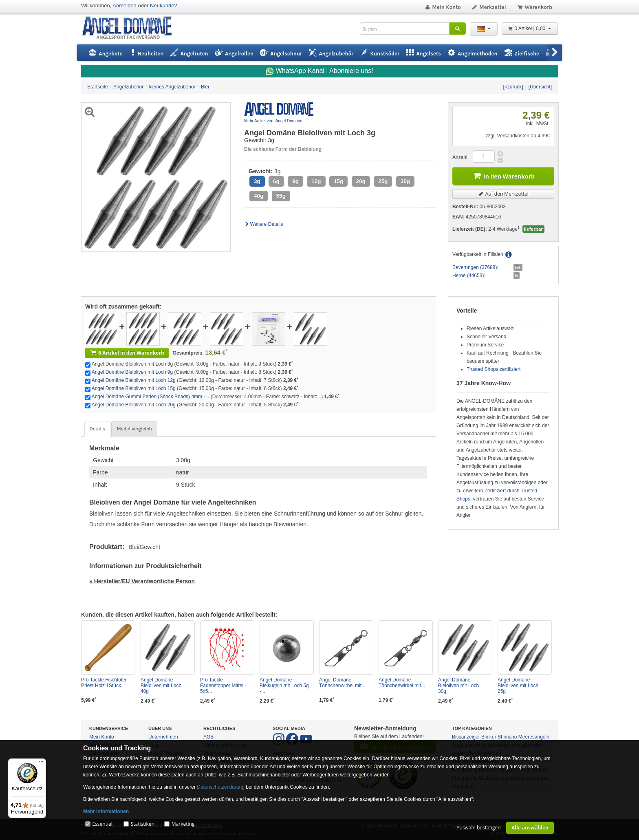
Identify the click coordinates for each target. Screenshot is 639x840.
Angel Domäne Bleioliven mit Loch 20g (134, 405)
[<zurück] (513, 87)
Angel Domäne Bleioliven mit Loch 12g (134, 380)
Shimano (507, 737)
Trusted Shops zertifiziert (494, 369)
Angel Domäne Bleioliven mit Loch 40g (161, 686)
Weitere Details (264, 224)
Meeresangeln (534, 737)
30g (405, 181)
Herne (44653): (469, 276)
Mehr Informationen (106, 811)
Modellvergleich (134, 429)
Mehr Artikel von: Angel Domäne (273, 121)
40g (259, 196)
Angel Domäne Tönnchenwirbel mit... (342, 683)
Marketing (183, 824)
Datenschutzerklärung (221, 787)
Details (97, 429)
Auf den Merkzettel (503, 194)
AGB (208, 737)
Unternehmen (163, 737)
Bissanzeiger (466, 737)
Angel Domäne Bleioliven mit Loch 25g (518, 686)
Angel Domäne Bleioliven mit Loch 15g (134, 388)
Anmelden (124, 6)
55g (281, 196)
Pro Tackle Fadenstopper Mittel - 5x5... (223, 686)
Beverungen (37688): (475, 267)
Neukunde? (164, 6)
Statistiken (143, 824)
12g (316, 181)
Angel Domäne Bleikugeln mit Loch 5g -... (284, 686)
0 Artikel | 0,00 (530, 29)
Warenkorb (534, 7)
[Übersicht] (540, 87)
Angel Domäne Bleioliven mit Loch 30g (458, 686)
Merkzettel (489, 7)
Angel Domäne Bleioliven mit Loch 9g (132, 372)
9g (295, 181)
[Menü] (41, 763)
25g (383, 181)
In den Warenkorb (503, 175)
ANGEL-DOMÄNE (131, 28)
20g (361, 181)
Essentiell (103, 824)
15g (338, 181)
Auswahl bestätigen (479, 828)
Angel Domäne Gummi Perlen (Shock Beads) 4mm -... (151, 397)
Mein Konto (443, 7)
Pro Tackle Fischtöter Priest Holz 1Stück (104, 683)
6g (276, 181)
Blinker (489, 737)
